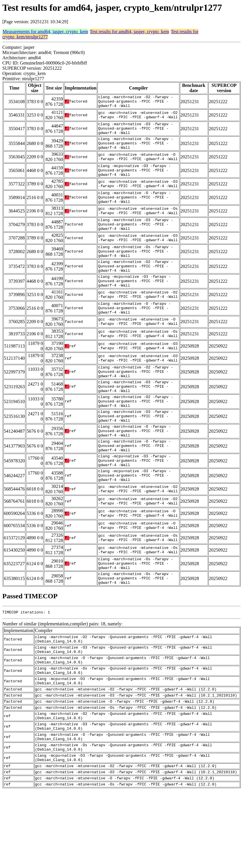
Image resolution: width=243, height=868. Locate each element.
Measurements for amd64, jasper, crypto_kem (45, 32)
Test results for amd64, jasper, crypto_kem (130, 32)
